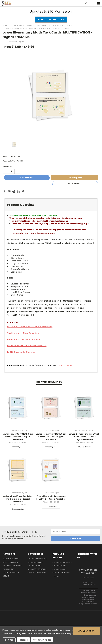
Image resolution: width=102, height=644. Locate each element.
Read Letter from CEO (51, 20)
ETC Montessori (59, 569)
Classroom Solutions (37, 569)
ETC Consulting (34, 566)
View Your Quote (87, 631)
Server (66, 365)
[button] (51, 20)
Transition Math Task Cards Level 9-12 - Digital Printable (51, 498)
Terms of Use (8, 569)
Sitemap (6, 576)
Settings (9, 640)
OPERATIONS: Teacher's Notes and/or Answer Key (30, 327)
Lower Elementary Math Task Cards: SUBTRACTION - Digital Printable (84, 437)
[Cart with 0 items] (93, 3)
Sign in (6, 573)
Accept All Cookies (42, 640)
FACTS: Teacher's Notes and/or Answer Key (27, 346)
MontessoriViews (10, 562)
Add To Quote (75, 178)
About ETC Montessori (12, 566)
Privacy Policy (71, 633)
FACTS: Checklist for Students (21, 352)
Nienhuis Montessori (61, 573)
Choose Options (18, 447)
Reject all (23, 640)
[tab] (51, 205)
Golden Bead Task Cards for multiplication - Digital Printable (18, 499)
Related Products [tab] (49, 382)
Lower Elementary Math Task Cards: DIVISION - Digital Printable (18, 437)
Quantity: (7, 166)
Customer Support (11, 559)
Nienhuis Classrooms (37, 573)
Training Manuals (35, 562)
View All (56, 576)
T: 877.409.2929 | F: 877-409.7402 (88, 572)
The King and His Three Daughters (23, 333)
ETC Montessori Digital (37, 559)
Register (16, 573)
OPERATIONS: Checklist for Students (24, 339)
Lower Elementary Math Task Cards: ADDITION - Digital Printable (51, 437)
